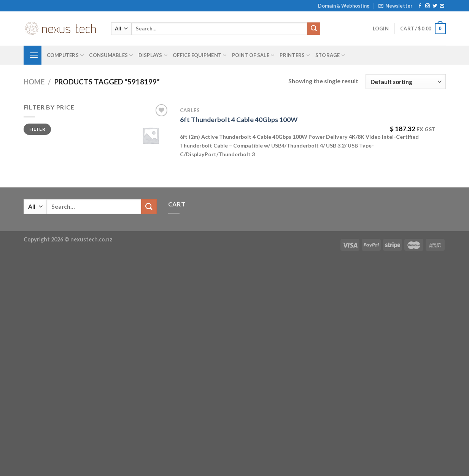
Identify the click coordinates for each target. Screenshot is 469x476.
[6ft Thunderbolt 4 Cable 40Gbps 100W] (151, 135)
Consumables (111, 55)
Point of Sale (253, 55)
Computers (65, 55)
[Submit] (314, 29)
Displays (153, 55)
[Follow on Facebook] (420, 6)
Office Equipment (200, 55)
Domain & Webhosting (344, 6)
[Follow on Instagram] (428, 6)
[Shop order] (405, 82)
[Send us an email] (442, 6)
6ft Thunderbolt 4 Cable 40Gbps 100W (239, 120)
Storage (330, 55)
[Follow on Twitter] (435, 6)
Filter (37, 129)
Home (34, 82)
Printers (295, 55)
